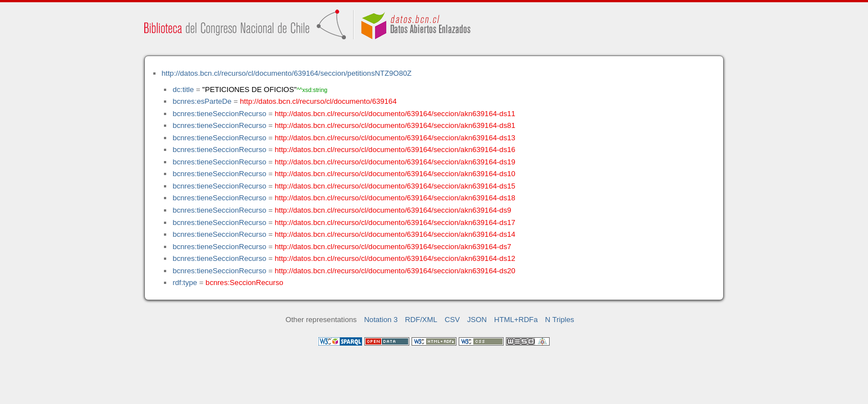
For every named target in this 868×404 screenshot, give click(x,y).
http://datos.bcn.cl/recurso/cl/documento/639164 (318, 101)
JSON (477, 320)
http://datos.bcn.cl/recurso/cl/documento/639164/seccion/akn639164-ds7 (393, 247)
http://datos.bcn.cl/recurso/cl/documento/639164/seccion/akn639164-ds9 (393, 210)
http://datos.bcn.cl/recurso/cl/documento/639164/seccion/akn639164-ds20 (395, 271)
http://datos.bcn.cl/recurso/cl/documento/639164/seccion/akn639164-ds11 (395, 114)
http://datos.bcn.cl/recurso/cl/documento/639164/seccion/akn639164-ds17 (395, 222)
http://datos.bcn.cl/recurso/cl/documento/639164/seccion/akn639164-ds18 (395, 198)
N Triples (560, 320)
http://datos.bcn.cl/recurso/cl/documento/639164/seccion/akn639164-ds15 (395, 186)
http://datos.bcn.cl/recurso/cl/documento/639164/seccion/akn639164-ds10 (395, 174)
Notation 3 (381, 320)
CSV (452, 320)
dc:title (183, 89)
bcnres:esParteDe (202, 101)
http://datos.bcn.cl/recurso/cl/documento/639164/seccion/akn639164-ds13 (395, 138)
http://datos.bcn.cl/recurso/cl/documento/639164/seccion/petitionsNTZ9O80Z (287, 73)
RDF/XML (421, 320)
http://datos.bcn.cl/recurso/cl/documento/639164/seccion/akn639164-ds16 (395, 150)
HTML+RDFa (516, 320)
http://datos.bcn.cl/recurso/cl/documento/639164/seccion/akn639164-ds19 (395, 162)
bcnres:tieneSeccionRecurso (219, 114)
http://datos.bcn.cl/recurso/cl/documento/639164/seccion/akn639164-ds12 (395, 258)
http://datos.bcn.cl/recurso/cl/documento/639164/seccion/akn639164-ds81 (395, 125)
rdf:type (185, 283)
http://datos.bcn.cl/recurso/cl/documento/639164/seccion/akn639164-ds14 (395, 234)
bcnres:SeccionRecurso (244, 283)
